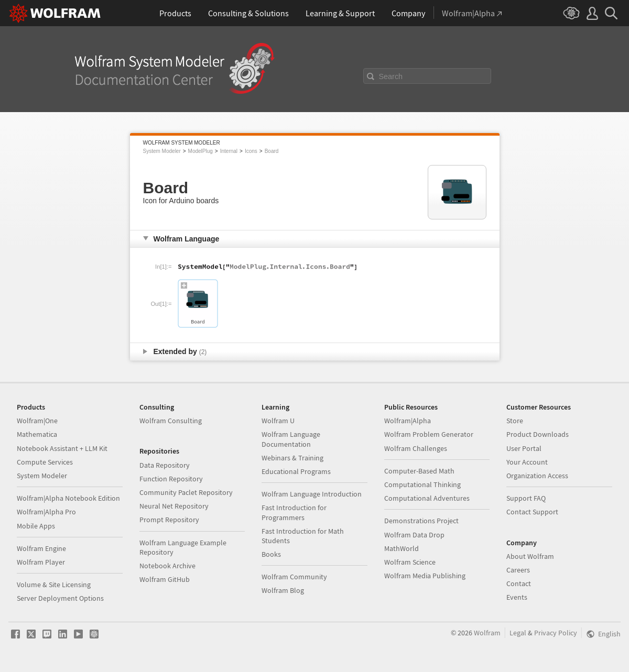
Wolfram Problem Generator (429, 434)
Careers (518, 570)
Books (271, 554)
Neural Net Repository (174, 506)
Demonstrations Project (421, 521)
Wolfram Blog (283, 590)
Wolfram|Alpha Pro (46, 512)
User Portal (524, 448)
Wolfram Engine (41, 548)
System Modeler (162, 151)
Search (391, 76)
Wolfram (487, 633)
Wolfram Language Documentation (291, 439)
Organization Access (537, 476)
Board (272, 151)
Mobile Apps (36, 526)
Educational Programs (296, 471)
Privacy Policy (556, 633)
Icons (251, 151)
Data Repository (165, 465)
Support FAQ (526, 498)
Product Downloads (538, 434)
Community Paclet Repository (186, 492)
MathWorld (402, 548)
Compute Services (45, 462)
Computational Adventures (427, 498)
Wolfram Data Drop (414, 535)
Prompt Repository (169, 520)
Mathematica (37, 434)
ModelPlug (200, 151)
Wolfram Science (410, 562)
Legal (518, 633)
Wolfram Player (41, 562)
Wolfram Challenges (416, 448)
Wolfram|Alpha (408, 421)
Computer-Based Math (419, 471)
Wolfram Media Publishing (425, 576)
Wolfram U (278, 421)
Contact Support (532, 512)
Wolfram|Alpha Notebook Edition (68, 498)
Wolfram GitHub (165, 579)
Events (517, 597)
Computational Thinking (422, 484)
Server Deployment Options (60, 598)
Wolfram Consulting (171, 421)
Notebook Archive (167, 566)
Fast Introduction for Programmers (294, 512)
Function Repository (171, 479)
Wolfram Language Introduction (312, 494)
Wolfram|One (37, 421)
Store (515, 421)
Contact (519, 583)
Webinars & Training (292, 458)
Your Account (527, 462)
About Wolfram (530, 556)
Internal (229, 151)
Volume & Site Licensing (54, 585)
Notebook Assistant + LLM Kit (62, 448)
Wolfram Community (294, 577)
